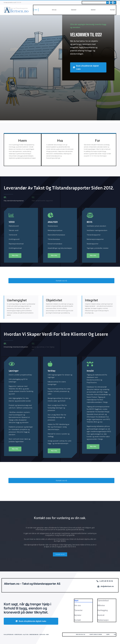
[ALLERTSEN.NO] (16, 7)
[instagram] (111, 3)
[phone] (115, 3)
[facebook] (108, 3)
